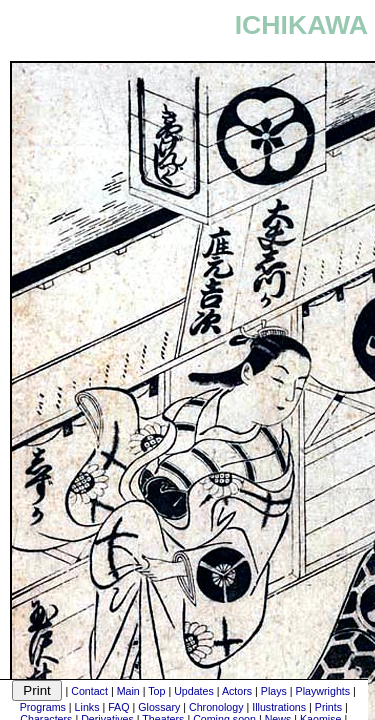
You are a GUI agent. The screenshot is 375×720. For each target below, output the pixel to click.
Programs (43, 707)
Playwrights (323, 691)
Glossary (159, 707)
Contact (89, 691)
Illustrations (279, 707)
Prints (328, 707)
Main (128, 691)
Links (87, 707)
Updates (194, 691)
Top (156, 691)
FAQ (118, 707)
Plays (274, 691)
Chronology (216, 707)
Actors (237, 691)
